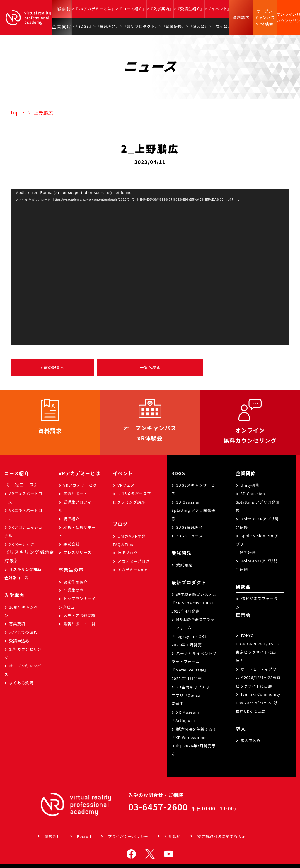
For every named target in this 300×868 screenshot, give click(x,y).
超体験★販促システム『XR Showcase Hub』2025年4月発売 (194, 603)
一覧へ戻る (150, 367)
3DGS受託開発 (190, 527)
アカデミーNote (132, 570)
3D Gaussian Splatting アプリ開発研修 (193, 510)
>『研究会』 (198, 26)
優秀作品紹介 (75, 582)
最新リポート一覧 (79, 624)
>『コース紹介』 (131, 9)
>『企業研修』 (173, 26)
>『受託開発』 (107, 26)
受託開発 (184, 565)
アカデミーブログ (134, 561)
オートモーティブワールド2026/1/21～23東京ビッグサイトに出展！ (258, 677)
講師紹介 (71, 519)
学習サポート (75, 494)
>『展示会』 (220, 26)
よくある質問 (21, 683)
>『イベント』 (218, 9)
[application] (150, 267)
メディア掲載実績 (79, 615)
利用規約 (173, 836)
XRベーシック (22, 544)
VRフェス (126, 485)
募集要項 (17, 624)
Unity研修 (250, 485)
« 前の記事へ (52, 367)
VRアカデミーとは (80, 485)
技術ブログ (128, 553)
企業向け (62, 26)
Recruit (84, 836)
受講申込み (19, 641)
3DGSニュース (189, 536)
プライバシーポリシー (128, 836)
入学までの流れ (23, 632)
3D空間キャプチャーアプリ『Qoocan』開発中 (192, 695)
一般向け (62, 9)
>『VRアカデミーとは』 (94, 9)
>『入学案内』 (160, 9)
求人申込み (251, 740)
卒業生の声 (73, 590)
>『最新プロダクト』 (139, 26)
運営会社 (71, 544)
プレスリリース (77, 552)
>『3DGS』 (82, 26)
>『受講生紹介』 (189, 9)
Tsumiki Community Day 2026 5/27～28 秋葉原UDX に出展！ (258, 703)
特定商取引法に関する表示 (221, 836)
